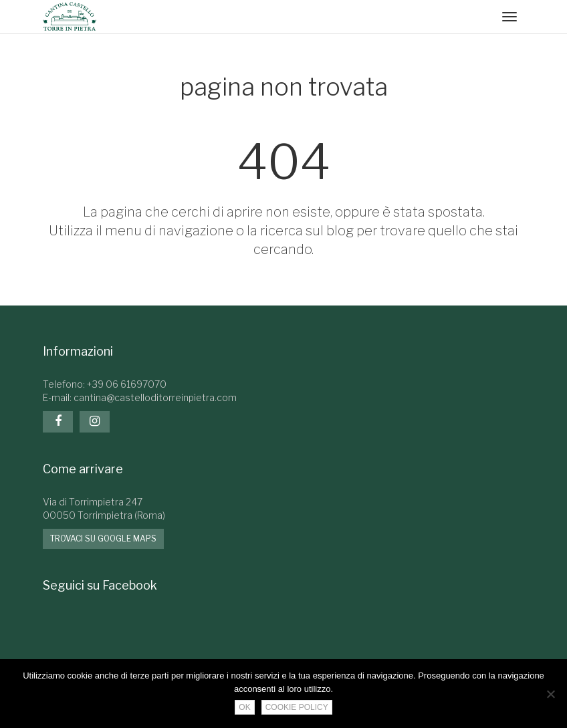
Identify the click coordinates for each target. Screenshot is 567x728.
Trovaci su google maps (103, 538)
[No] (550, 694)
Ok (244, 707)
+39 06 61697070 (127, 384)
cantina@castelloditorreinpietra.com (155, 397)
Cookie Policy (297, 707)
